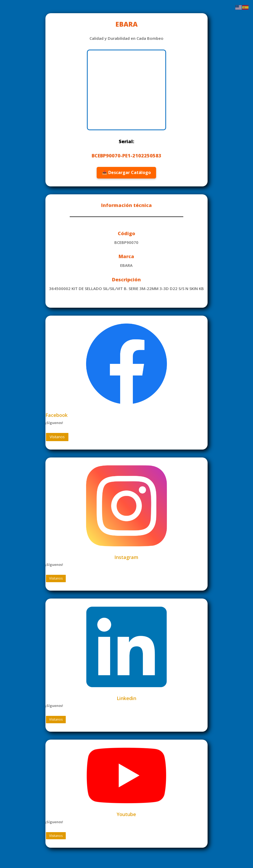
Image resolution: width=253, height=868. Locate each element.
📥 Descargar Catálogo (126, 172)
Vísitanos (56, 437)
